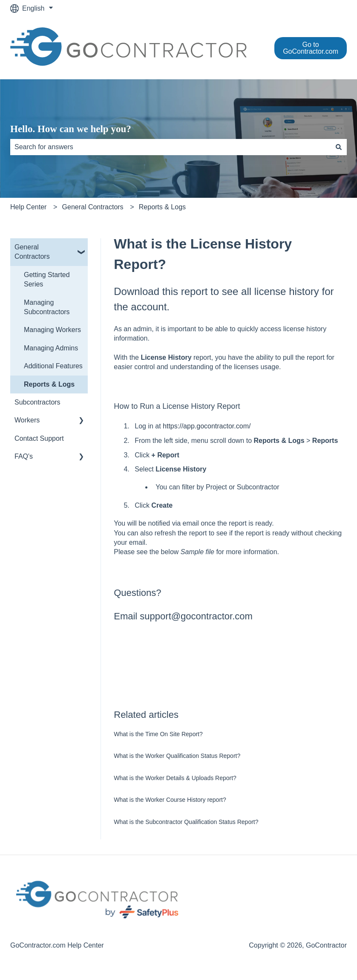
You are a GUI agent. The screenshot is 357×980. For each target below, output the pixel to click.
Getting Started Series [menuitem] (47, 279)
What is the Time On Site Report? (158, 734)
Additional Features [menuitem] (53, 366)
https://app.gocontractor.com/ (207, 426)
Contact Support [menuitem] (39, 438)
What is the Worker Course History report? (170, 800)
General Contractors (93, 207)
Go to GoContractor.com (311, 48)
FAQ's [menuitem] (24, 456)
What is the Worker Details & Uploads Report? (175, 778)
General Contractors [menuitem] (32, 252)
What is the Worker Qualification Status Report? (177, 756)
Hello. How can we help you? (71, 129)
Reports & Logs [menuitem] (49, 384)
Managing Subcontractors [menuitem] (47, 307)
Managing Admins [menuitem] (51, 348)
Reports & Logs (162, 207)
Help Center (28, 207)
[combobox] (170, 147)
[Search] (339, 147)
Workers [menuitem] (27, 420)
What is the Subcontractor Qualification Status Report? (186, 822)
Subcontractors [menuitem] (37, 402)
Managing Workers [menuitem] (52, 330)
